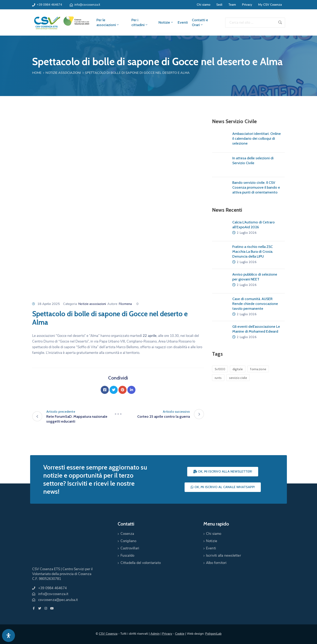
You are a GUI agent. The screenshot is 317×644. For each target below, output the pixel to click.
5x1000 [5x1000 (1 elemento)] (220, 369)
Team (232, 5)
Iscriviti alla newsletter (223, 556)
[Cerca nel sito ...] (250, 23)
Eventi (183, 22)
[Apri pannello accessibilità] (8, 636)
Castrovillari (130, 548)
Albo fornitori (216, 563)
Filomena (125, 304)
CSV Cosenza (108, 634)
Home (37, 73)
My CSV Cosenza (270, 5)
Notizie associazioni (63, 73)
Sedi (219, 5)
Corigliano (128, 541)
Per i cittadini (140, 22)
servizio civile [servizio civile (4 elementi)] (238, 378)
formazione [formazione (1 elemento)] (258, 369)
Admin (155, 634)
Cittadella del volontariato (141, 563)
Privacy (247, 5)
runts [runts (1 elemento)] (218, 378)
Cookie (180, 634)
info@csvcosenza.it (87, 5)
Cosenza (127, 534)
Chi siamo (203, 5)
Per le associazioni (108, 22)
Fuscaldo (127, 556)
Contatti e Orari (200, 22)
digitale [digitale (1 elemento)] (238, 369)
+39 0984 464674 (49, 5)
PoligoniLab (213, 634)
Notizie (166, 22)
